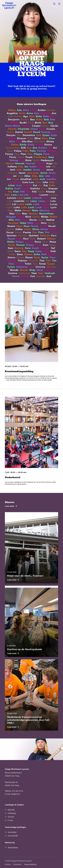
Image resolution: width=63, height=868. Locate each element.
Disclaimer (17, 864)
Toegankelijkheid (30, 864)
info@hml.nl (15, 794)
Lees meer (10, 506)
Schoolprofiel (13, 836)
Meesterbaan (13, 848)
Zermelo (11, 817)
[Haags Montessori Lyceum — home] (9, 6)
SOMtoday (12, 813)
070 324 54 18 (18, 791)
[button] (54, 4)
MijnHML (11, 810)
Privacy (8, 864)
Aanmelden (12, 832)
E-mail (10, 820)
